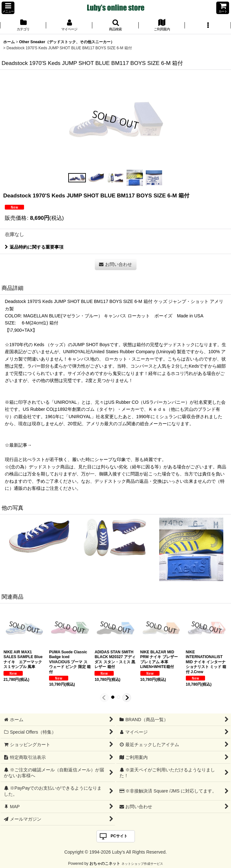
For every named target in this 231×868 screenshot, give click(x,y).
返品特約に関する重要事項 (34, 247)
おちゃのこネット (105, 864)
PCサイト (119, 836)
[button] (8, 8)
